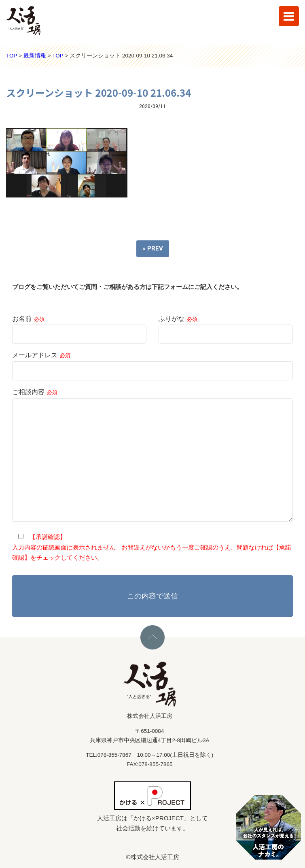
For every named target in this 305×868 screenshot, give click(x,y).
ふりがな (226, 326)
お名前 (79, 326)
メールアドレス (152, 363)
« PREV (153, 248)
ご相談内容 (152, 456)
